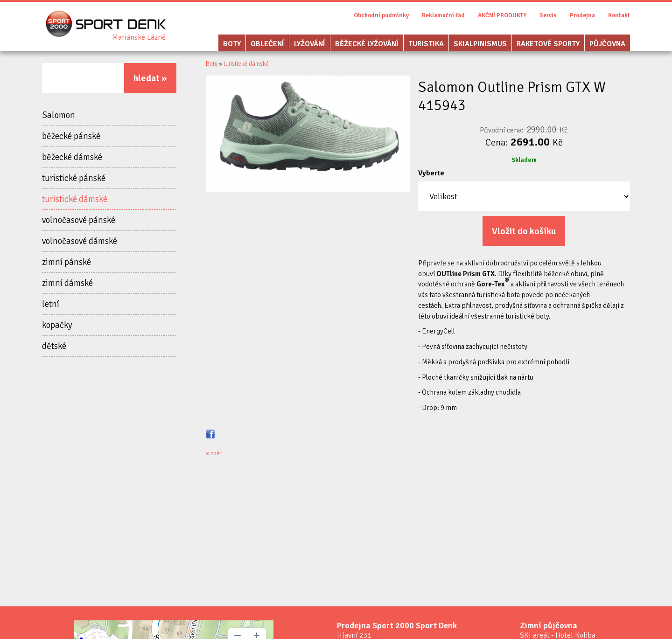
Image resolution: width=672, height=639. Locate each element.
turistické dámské (75, 199)
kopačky (57, 325)
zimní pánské (66, 262)
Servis (548, 15)
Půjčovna (607, 44)
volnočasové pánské (79, 220)
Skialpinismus (480, 44)
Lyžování (310, 44)
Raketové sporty (548, 44)
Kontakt (619, 15)
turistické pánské (74, 178)
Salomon (59, 115)
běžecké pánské (71, 136)
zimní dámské (67, 283)
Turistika (426, 44)
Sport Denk (139, 37)
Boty (232, 44)
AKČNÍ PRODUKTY (502, 15)
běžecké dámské (72, 157)
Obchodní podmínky (381, 15)
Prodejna (582, 15)
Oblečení (267, 44)
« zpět (214, 453)
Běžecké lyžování (367, 44)
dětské (54, 346)
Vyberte (431, 173)
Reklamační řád (443, 15)
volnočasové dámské (80, 241)
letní (51, 304)
